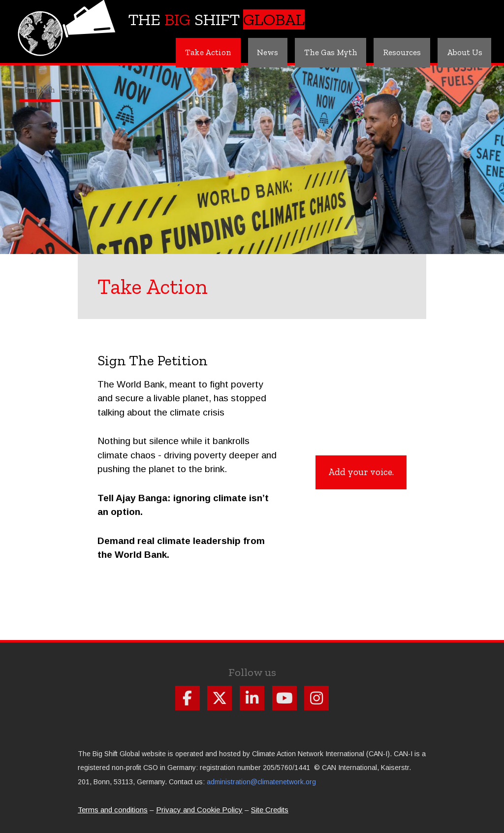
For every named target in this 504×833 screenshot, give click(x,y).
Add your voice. (361, 471)
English (40, 90)
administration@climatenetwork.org (261, 782)
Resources (399, 52)
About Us (463, 52)
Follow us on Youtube (284, 698)
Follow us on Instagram (316, 698)
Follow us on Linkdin (252, 698)
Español (81, 90)
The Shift (217, 19)
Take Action (200, 52)
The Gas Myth (326, 52)
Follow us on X (220, 698)
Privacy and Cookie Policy (199, 810)
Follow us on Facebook (188, 698)
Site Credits (270, 810)
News (261, 52)
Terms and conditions (113, 810)
